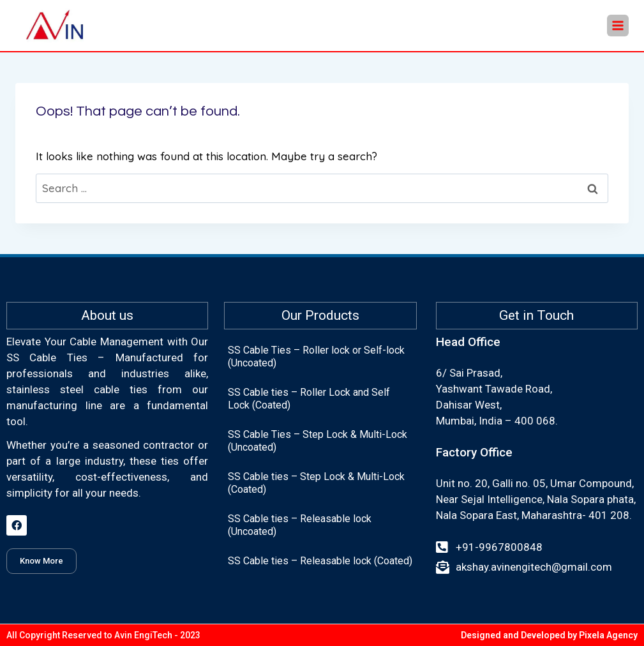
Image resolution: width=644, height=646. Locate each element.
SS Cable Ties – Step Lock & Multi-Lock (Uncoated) (318, 441)
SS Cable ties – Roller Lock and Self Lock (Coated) (309, 399)
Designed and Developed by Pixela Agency (549, 635)
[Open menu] (618, 26)
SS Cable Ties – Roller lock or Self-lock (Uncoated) (316, 357)
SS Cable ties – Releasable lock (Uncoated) (300, 525)
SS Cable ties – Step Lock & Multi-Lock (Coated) (316, 483)
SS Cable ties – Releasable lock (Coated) (320, 561)
